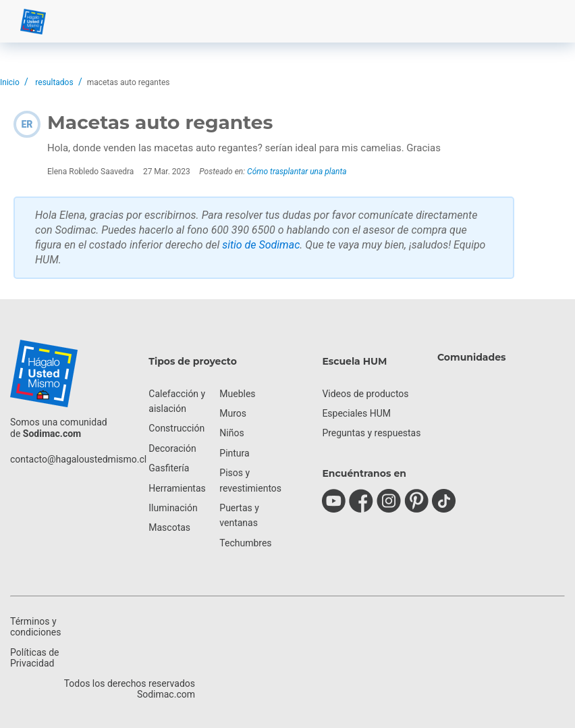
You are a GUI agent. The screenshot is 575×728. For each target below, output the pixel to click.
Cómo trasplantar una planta (297, 172)
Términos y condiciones (35, 627)
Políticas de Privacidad (35, 658)
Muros (233, 413)
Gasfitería (169, 468)
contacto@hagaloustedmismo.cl (78, 459)
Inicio (10, 82)
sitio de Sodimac (261, 245)
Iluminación (173, 508)
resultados (54, 82)
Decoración (172, 448)
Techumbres (245, 543)
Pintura (234, 453)
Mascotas (169, 527)
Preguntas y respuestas (371, 433)
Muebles (237, 394)
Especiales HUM (356, 413)
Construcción (176, 428)
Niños (231, 433)
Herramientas (177, 488)
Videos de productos (365, 394)
